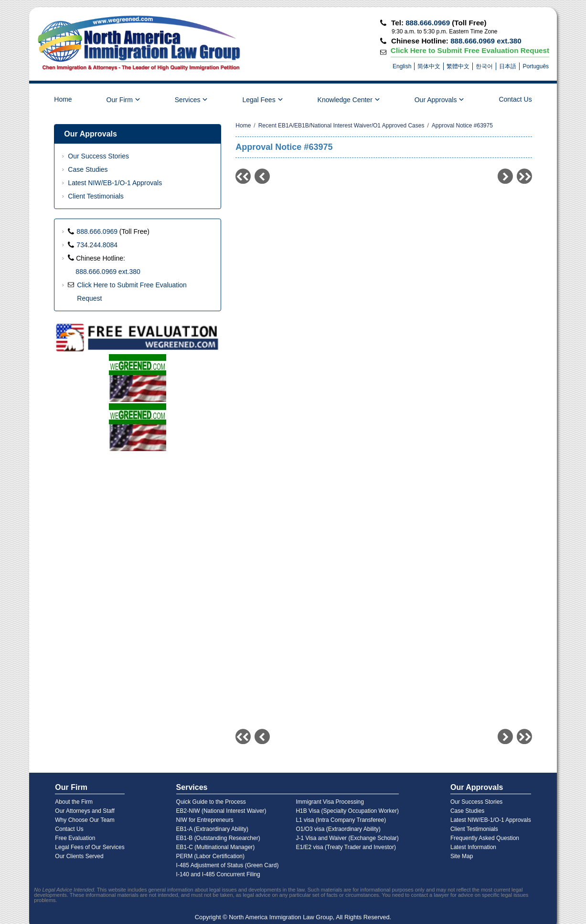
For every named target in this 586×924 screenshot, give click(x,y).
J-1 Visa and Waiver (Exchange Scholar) (347, 838)
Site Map (462, 856)
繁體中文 (458, 66)
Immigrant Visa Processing (330, 802)
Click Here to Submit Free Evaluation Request (470, 50)
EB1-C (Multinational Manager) (216, 847)
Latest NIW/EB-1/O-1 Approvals (115, 183)
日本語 (508, 66)
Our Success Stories (98, 156)
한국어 (484, 66)
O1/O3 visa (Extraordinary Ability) (338, 829)
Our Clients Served (79, 856)
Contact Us (515, 99)
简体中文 (429, 66)
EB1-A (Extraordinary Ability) (212, 829)
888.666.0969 (428, 23)
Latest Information (473, 847)
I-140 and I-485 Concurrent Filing (218, 874)
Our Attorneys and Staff (85, 811)
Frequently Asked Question (485, 838)
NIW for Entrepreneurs (205, 820)
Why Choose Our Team (85, 820)
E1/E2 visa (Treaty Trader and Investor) (346, 847)
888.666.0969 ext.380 (486, 41)
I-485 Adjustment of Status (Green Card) (228, 865)
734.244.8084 (97, 245)
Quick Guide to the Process (211, 802)
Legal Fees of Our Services (90, 847)
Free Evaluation (75, 838)
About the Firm (74, 802)
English (402, 66)
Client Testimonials (96, 196)
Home (63, 99)
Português (536, 66)
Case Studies (88, 169)
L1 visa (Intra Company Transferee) (341, 820)
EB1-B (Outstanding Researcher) (218, 838)
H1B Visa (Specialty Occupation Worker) (347, 811)
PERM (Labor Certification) (210, 856)
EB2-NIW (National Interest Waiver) (221, 811)
